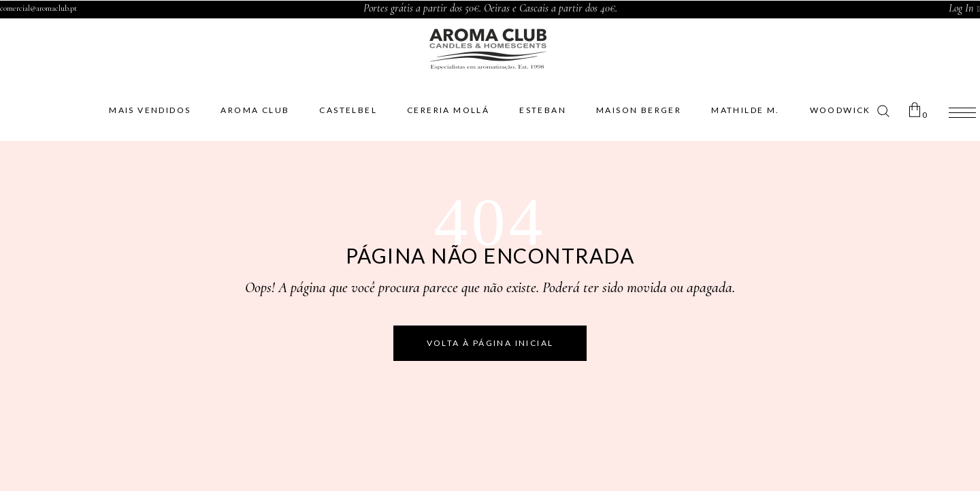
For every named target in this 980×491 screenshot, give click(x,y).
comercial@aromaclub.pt (38, 8)
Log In (961, 8)
